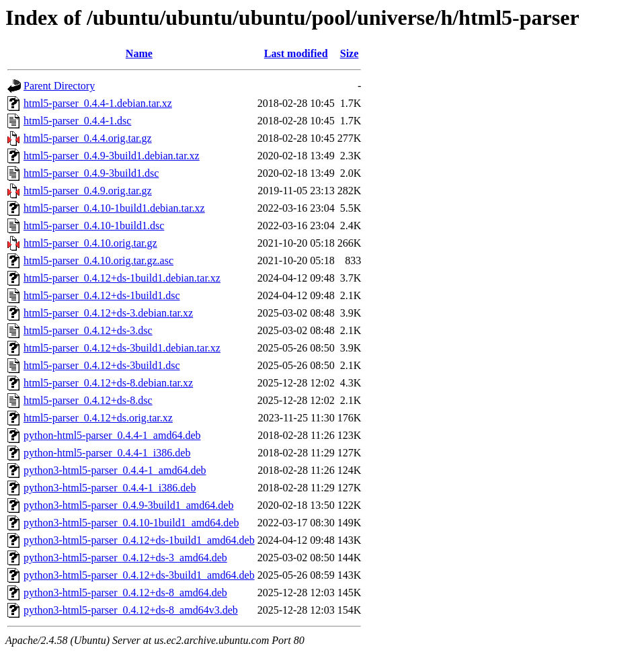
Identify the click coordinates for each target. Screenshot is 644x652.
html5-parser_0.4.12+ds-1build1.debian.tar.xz (122, 278)
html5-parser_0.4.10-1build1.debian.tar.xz (114, 208)
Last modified (296, 53)
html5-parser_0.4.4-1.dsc (77, 121)
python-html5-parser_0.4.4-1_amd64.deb (112, 435)
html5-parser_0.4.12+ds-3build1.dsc (102, 365)
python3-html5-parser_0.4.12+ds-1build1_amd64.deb (139, 540)
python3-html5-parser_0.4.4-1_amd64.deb (115, 470)
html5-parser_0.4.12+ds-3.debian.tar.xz (108, 313)
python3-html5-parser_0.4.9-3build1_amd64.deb (128, 505)
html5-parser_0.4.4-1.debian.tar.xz (98, 103)
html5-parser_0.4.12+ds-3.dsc (88, 330)
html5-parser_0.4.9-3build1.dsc (91, 173)
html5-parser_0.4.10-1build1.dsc (94, 226)
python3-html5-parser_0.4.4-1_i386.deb (110, 488)
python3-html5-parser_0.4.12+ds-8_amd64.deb (125, 593)
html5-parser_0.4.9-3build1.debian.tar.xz (112, 156)
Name (139, 53)
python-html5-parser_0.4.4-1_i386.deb (107, 453)
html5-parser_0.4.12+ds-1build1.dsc (102, 295)
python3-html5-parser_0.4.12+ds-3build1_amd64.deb (139, 575)
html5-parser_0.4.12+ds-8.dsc (88, 400)
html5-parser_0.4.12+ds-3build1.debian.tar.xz (122, 348)
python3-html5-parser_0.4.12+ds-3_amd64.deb (125, 558)
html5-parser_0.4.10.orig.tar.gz (90, 243)
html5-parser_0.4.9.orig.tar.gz (88, 191)
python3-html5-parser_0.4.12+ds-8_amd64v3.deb (131, 610)
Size (350, 53)
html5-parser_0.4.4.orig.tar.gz (88, 138)
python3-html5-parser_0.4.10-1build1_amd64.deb (131, 523)
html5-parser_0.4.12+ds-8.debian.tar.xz (108, 383)
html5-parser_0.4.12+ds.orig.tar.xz (98, 418)
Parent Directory (59, 86)
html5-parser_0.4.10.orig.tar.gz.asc (98, 260)
